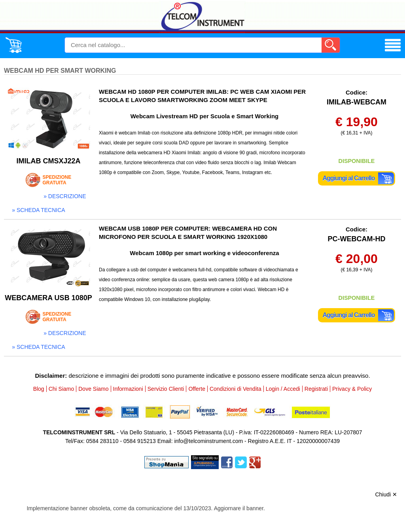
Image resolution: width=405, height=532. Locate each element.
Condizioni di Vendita (236, 389)
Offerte (197, 389)
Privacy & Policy (352, 389)
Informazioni (128, 389)
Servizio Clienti (166, 389)
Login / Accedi (283, 389)
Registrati (316, 389)
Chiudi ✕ (386, 494)
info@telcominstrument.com (208, 441)
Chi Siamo (62, 389)
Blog (39, 389)
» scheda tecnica (38, 210)
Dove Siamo (93, 389)
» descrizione (65, 196)
